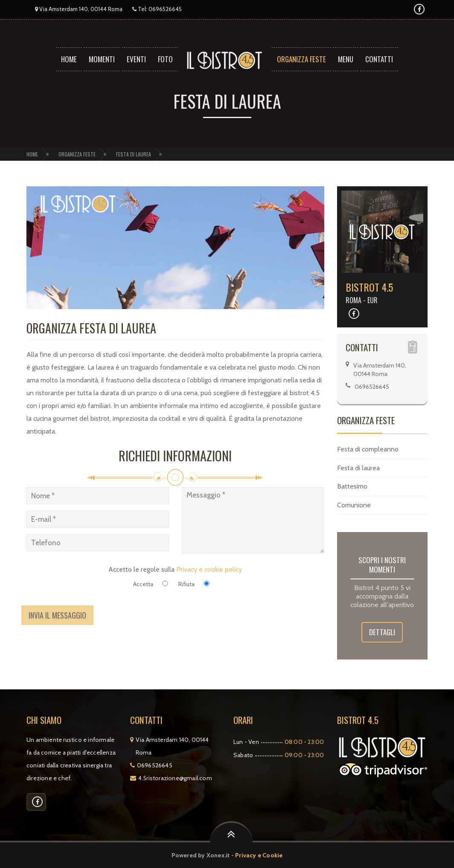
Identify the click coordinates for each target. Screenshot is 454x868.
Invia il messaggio (57, 615)
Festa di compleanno (368, 449)
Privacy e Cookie (259, 855)
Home (69, 59)
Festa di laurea (134, 154)
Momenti (102, 59)
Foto (165, 59)
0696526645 (165, 9)
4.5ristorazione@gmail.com (175, 778)
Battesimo (352, 486)
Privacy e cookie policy (209, 569)
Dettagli (382, 632)
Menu (346, 59)
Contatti (379, 59)
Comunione (354, 505)
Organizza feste (301, 59)
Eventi (136, 59)
